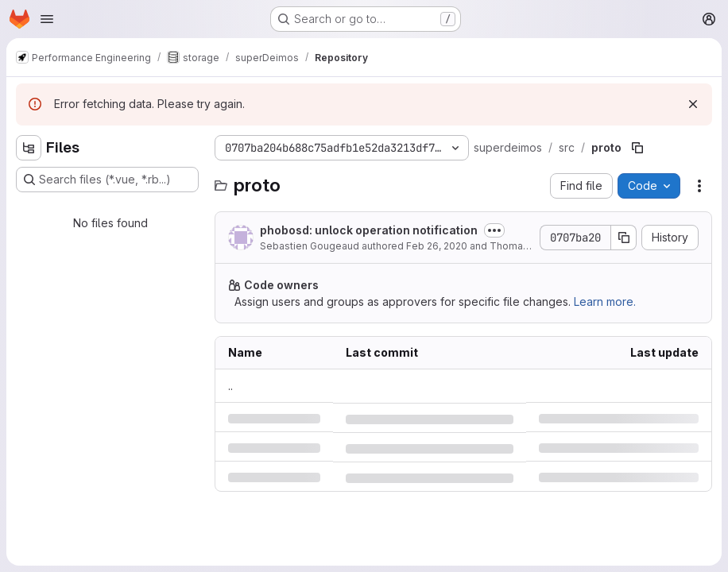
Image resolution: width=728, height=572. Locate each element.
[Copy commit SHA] (624, 238)
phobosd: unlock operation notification (369, 230)
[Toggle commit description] (494, 230)
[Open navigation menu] (47, 19)
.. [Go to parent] (230, 386)
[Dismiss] (693, 104)
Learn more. (605, 301)
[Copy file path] (637, 148)
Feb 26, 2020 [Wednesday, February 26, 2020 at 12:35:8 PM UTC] (437, 246)
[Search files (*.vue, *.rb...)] (107, 180)
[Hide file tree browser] (29, 148)
